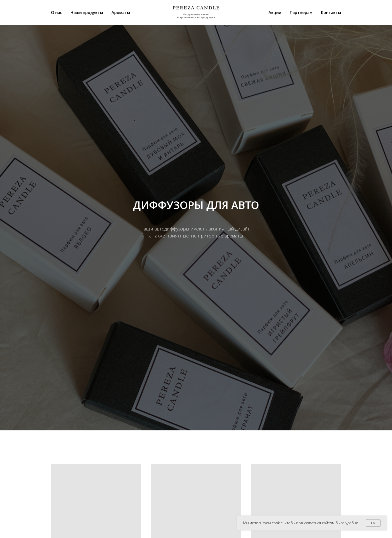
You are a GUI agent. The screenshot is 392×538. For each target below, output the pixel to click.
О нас (56, 13)
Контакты (331, 13)
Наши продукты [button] (87, 13)
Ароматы (121, 13)
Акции (275, 13)
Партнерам (301, 13)
